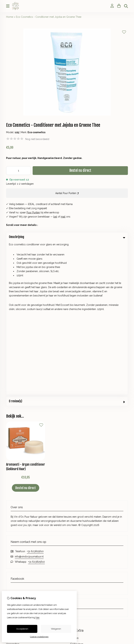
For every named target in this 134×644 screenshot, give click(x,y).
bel (55, 217)
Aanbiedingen (78, 497)
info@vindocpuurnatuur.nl (29, 403)
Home (10, 17)
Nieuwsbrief (13, 544)
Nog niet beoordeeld (37, 139)
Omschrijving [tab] (67, 237)
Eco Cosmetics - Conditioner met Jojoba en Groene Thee (49, 17)
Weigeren (56, 629)
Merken (74, 485)
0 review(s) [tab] (67, 248)
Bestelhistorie (14, 532)
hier (38, 617)
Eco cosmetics (36, 132)
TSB (126, 561)
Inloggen (11, 526)
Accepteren (22, 629)
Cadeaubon (77, 491)
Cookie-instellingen (39, 637)
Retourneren (77, 532)
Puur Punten (33, 212)
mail (63, 217)
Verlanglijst (12, 538)
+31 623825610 (35, 398)
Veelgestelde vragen (82, 544)
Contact (75, 526)
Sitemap (75, 538)
